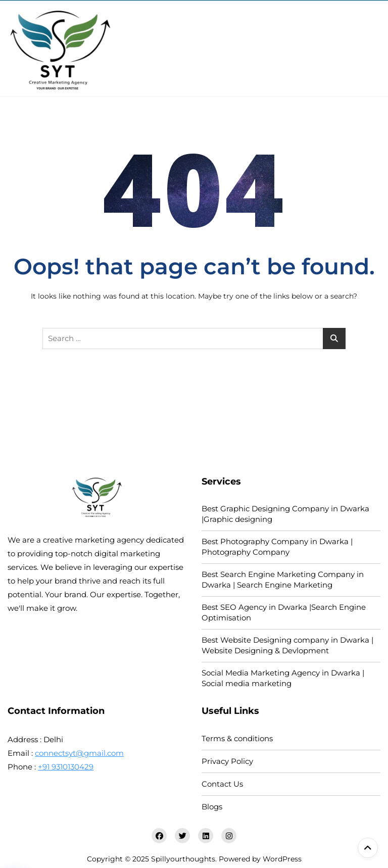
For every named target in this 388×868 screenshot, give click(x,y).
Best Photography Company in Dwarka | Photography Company (277, 547)
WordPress (282, 859)
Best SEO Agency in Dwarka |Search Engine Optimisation (284, 612)
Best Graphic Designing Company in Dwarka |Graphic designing (285, 514)
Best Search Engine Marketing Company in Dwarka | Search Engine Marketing (283, 580)
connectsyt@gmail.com (79, 753)
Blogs (212, 807)
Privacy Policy (227, 761)
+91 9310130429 (66, 767)
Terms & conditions (237, 738)
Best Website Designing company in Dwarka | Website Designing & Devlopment (287, 645)
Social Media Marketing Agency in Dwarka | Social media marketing (283, 678)
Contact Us (222, 784)
